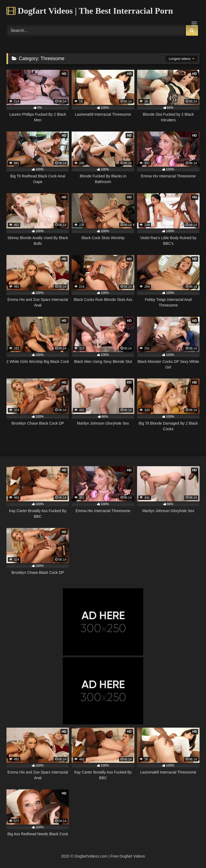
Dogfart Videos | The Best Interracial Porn (90, 11)
